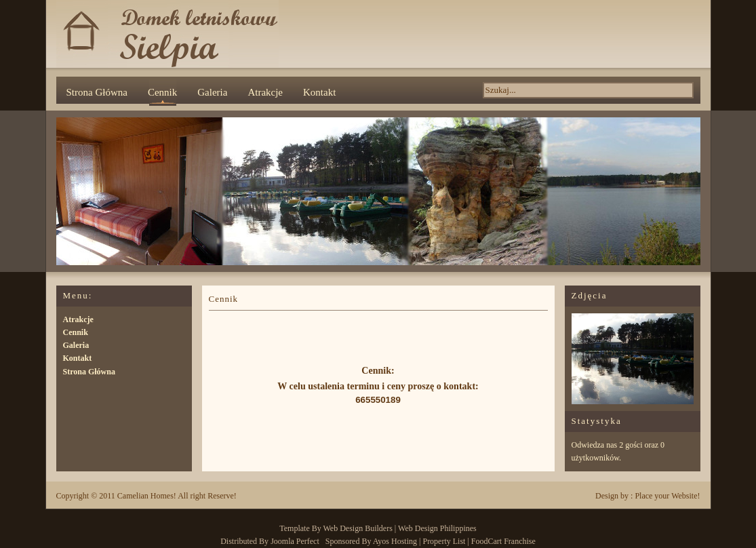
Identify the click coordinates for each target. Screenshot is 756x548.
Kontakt (319, 92)
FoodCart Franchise (503, 541)
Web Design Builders (358, 528)
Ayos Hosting (395, 541)
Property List (444, 541)
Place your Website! (667, 496)
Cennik (162, 92)
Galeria (212, 92)
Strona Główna (97, 92)
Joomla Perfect (295, 541)
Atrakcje (265, 92)
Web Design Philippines (437, 528)
